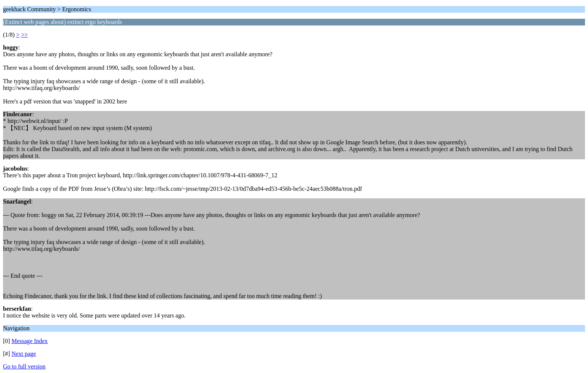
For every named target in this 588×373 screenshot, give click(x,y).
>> (24, 35)
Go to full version (24, 366)
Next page (24, 354)
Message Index (30, 341)
